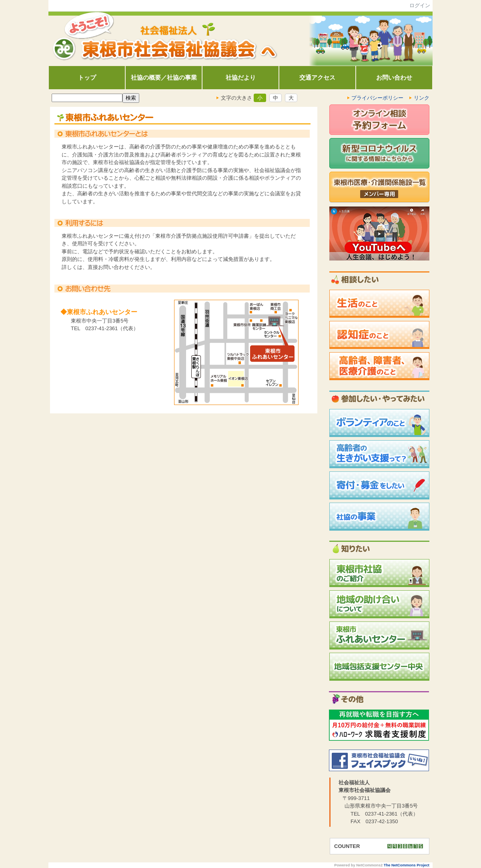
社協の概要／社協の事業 (164, 77)
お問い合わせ (394, 77)
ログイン (420, 5)
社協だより (241, 77)
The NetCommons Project (407, 865)
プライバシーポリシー (378, 98)
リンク (422, 98)
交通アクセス (317, 77)
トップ (87, 77)
